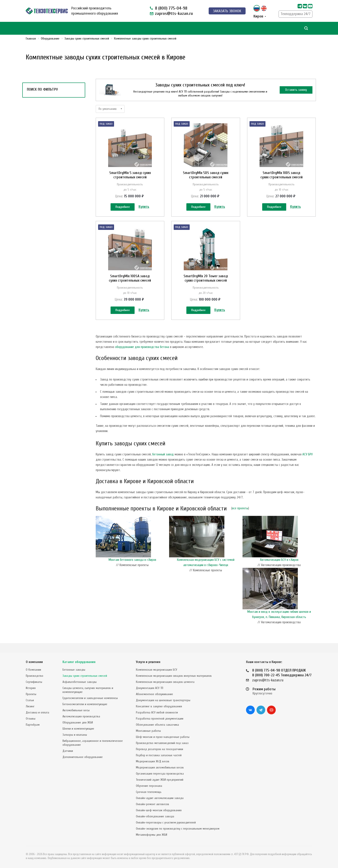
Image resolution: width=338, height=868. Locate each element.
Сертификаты (34, 682)
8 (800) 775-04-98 (171, 8)
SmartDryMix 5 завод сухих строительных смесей (130, 175)
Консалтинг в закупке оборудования (159, 706)
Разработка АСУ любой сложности (157, 712)
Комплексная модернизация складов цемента (165, 682)
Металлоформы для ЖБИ (152, 835)
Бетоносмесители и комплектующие (85, 704)
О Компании (33, 670)
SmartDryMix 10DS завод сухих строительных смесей (282, 175)
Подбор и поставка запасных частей (159, 755)
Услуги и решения (148, 662)
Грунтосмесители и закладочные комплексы (90, 698)
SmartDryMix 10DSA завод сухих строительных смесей (130, 283)
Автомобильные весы (76, 710)
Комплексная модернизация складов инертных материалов (174, 676)
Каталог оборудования (79, 662)
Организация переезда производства (160, 774)
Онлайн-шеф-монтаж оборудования (159, 810)
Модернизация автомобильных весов (160, 767)
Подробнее (123, 207)
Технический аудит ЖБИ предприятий (160, 780)
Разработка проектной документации (160, 719)
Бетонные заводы (74, 670)
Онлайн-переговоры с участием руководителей (166, 822)
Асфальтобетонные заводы (80, 682)
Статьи (30, 700)
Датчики (68, 751)
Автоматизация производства (81, 716)
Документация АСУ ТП (150, 688)
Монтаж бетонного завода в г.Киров (132, 569)
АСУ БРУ (308, 464)
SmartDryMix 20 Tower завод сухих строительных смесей (206, 283)
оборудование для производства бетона (142, 357)
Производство (35, 676)
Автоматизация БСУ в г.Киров (279, 569)
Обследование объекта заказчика (157, 725)
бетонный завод (163, 464)
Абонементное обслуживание (154, 694)
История (31, 688)
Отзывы (31, 719)
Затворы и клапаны (75, 735)
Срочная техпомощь (149, 792)
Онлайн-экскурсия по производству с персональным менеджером (178, 829)
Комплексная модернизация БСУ (157, 670)
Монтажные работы (148, 731)
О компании (34, 662)
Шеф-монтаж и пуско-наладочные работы (163, 737)
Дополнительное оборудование (83, 757)
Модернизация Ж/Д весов (153, 761)
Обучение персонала (149, 786)
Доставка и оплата (37, 712)
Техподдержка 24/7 (296, 14)
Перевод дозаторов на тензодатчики (159, 749)
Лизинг (30, 706)
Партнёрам (33, 725)
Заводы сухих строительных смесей (85, 676)
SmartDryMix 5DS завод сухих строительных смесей (206, 175)
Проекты (31, 694)
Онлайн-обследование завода (155, 816)
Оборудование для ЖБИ (78, 722)
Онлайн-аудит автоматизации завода (160, 798)
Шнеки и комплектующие (78, 729)
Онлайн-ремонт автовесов (153, 804)
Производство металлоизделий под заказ (162, 743)
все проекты (240, 518)
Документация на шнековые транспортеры (163, 700)
